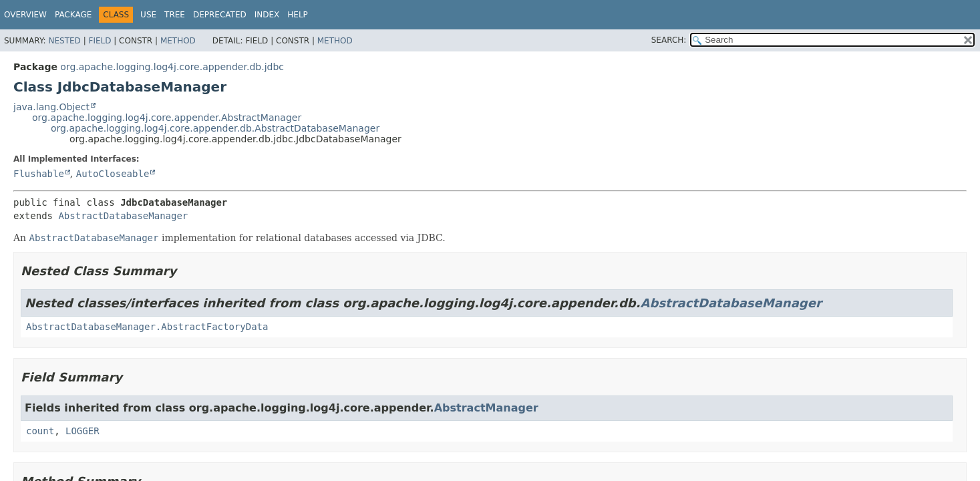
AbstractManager (486, 408)
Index (267, 15)
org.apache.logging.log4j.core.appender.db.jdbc (172, 67)
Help (298, 15)
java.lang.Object (51, 107)
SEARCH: (669, 40)
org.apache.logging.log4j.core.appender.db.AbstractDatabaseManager (215, 128)
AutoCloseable (113, 174)
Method (178, 41)
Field (100, 41)
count (40, 431)
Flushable (39, 174)
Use (148, 15)
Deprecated (220, 15)
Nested (64, 41)
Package (73, 15)
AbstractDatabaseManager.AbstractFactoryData (147, 327)
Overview (25, 15)
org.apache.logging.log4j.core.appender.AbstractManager (167, 118)
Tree (175, 15)
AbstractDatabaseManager (123, 216)
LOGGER (83, 431)
